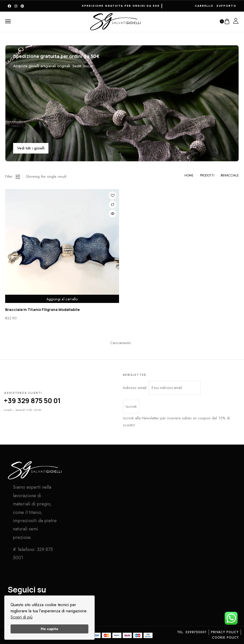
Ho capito (49, 629)
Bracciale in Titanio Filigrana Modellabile (42, 310)
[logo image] (116, 21)
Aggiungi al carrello (62, 299)
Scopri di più (22, 617)
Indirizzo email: (162, 388)
